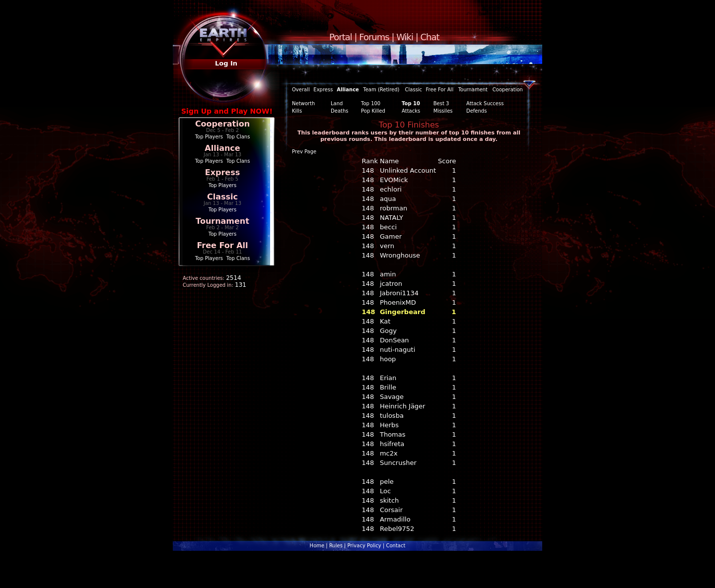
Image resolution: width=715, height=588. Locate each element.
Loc (385, 491)
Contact (395, 546)
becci (388, 227)
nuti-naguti (397, 350)
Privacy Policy (364, 546)
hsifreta (392, 444)
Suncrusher (398, 463)
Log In (226, 63)
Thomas (393, 434)
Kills (297, 111)
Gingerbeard (403, 312)
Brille (388, 387)
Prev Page (304, 152)
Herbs (389, 425)
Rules (336, 546)
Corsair (391, 510)
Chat (430, 37)
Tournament (222, 221)
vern (387, 246)
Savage (392, 397)
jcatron (391, 284)
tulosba (392, 416)
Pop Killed (373, 111)
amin (388, 274)
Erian (388, 378)
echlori (391, 189)
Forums (374, 37)
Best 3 (441, 103)
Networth (303, 103)
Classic (222, 197)
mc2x (389, 453)
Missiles (443, 111)
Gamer (391, 236)
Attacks (411, 111)
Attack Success (485, 103)
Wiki (405, 37)
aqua (388, 199)
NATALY (392, 218)
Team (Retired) (381, 90)
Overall (301, 90)
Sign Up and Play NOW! (227, 111)
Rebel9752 (397, 529)
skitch (389, 500)
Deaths (339, 111)
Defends (476, 111)
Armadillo (395, 519)
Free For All (222, 245)
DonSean (394, 340)
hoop (388, 359)
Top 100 (371, 103)
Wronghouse (400, 255)
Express (223, 172)
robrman (393, 208)
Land (337, 103)
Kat (385, 321)
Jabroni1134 (399, 293)
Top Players (209, 137)
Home (317, 546)
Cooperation (222, 124)
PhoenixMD (398, 302)
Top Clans (238, 137)
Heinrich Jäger (403, 406)
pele (387, 482)
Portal (341, 37)
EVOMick (394, 180)
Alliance (222, 148)
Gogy (388, 331)
